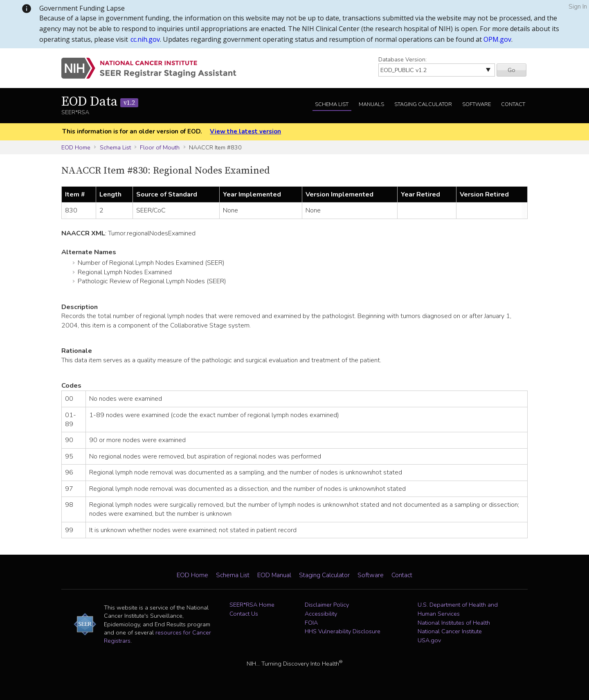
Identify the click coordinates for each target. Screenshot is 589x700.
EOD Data (100, 102)
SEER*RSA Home (252, 605)
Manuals (371, 104)
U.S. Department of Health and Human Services (458, 609)
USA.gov (429, 640)
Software (477, 104)
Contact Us (244, 614)
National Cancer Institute (450, 631)
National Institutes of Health (454, 623)
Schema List (332, 104)
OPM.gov (497, 39)
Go (511, 70)
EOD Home (76, 147)
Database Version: (402, 59)
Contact (513, 104)
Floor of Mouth (160, 147)
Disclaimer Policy (327, 605)
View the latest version (245, 131)
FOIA (311, 623)
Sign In (578, 7)
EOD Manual (274, 575)
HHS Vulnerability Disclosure (343, 631)
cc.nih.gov (145, 39)
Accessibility (321, 614)
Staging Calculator (423, 104)
